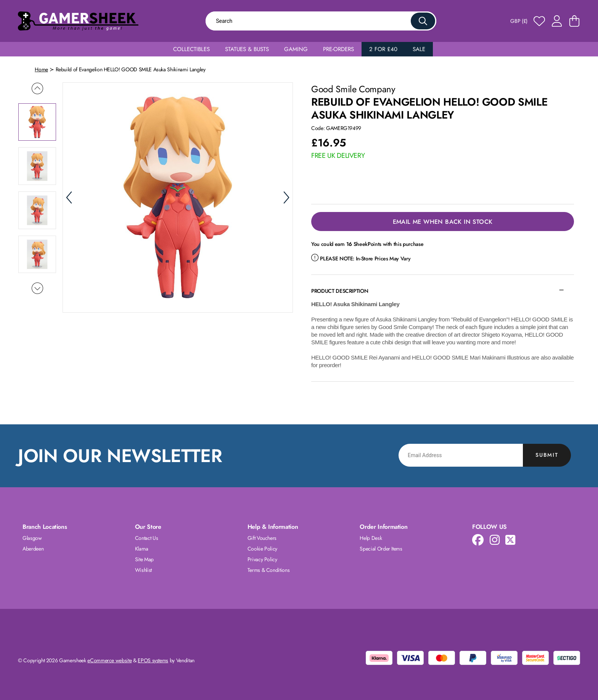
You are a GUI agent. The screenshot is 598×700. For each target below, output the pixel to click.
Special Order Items (381, 549)
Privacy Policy (262, 559)
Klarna (142, 549)
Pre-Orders (338, 49)
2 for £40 (383, 49)
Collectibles (191, 49)
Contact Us (147, 538)
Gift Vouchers (262, 538)
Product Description (340, 291)
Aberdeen (33, 549)
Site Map (144, 559)
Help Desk (371, 538)
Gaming (296, 49)
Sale (419, 49)
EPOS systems (153, 660)
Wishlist (143, 570)
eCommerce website (109, 660)
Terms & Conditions (269, 570)
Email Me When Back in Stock (443, 222)
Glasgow (32, 538)
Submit (547, 455)
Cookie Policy (262, 549)
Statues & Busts (247, 49)
